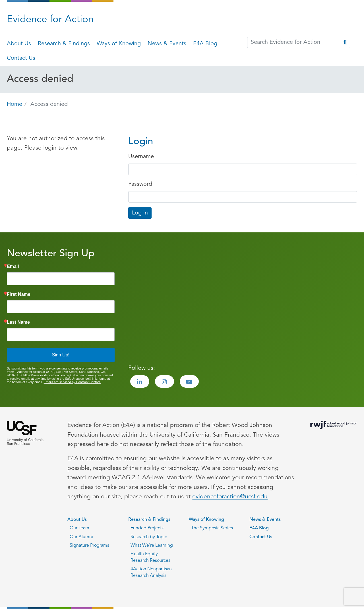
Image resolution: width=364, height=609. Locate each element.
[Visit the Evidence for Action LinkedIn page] (140, 381)
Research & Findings (64, 44)
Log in (140, 213)
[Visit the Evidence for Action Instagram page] (165, 381)
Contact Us (21, 58)
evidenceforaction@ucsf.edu (230, 497)
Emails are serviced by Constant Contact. (73, 382)
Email (13, 267)
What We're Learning (152, 546)
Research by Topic (149, 537)
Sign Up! (61, 355)
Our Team (79, 528)
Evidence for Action (50, 20)
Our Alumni (81, 537)
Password (140, 184)
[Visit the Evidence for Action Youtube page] (189, 381)
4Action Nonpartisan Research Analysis (151, 572)
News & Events (167, 44)
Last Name (18, 322)
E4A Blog (205, 44)
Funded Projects (147, 528)
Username (141, 157)
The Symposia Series (212, 528)
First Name (19, 294)
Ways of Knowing (119, 44)
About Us (19, 44)
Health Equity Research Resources (150, 557)
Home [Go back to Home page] (15, 104)
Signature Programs (89, 546)
